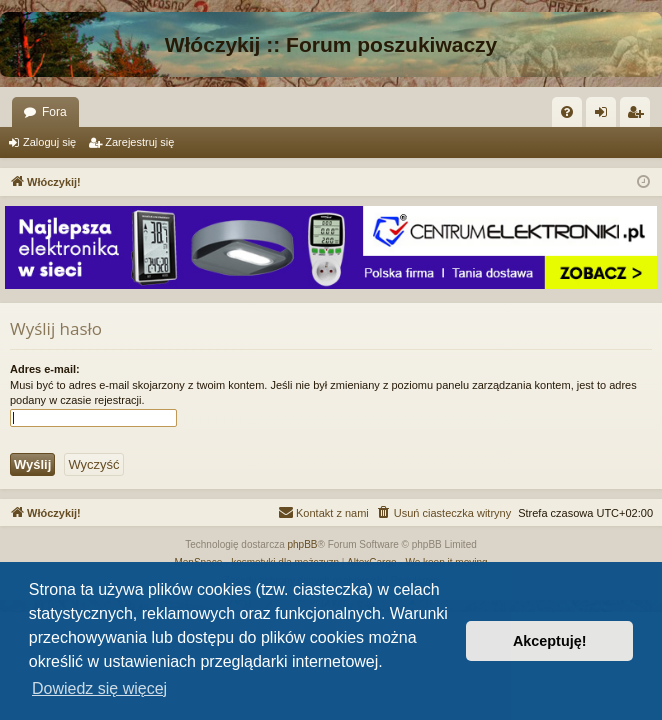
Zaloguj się (49, 142)
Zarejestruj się (139, 142)
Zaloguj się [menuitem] (605, 116)
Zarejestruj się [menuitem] (639, 116)
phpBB (303, 544)
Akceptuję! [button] (550, 641)
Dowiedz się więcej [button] (99, 688)
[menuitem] (567, 112)
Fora (54, 112)
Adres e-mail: (45, 369)
